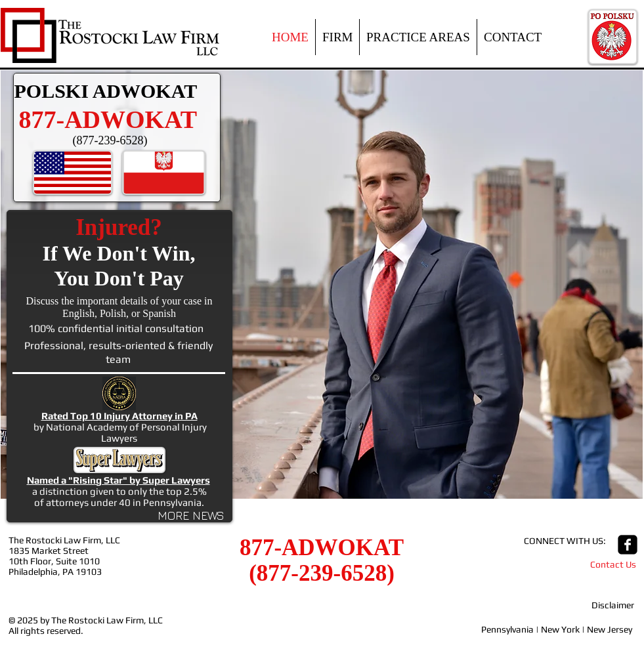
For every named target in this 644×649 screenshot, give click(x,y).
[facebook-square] (628, 545)
